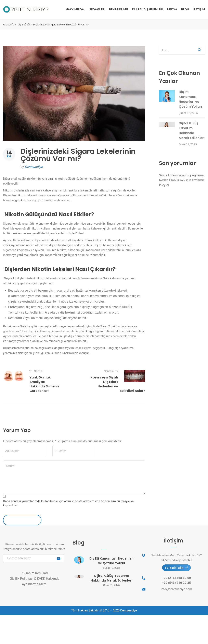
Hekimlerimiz (119, 9)
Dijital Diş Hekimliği (148, 9)
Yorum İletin (22, 520)
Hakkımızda (75, 9)
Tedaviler (97, 9)
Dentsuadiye (34, 167)
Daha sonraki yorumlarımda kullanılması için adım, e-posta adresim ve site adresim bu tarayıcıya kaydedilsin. (68, 503)
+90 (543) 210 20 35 (177, 583)
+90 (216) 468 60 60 (177, 578)
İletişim (199, 9)
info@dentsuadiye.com (176, 589)
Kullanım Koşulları (35, 573)
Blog (185, 9)
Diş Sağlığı (24, 25)
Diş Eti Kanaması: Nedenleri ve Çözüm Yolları (190, 99)
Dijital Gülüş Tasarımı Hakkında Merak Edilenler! (192, 131)
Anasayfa (9, 25)
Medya (172, 9)
